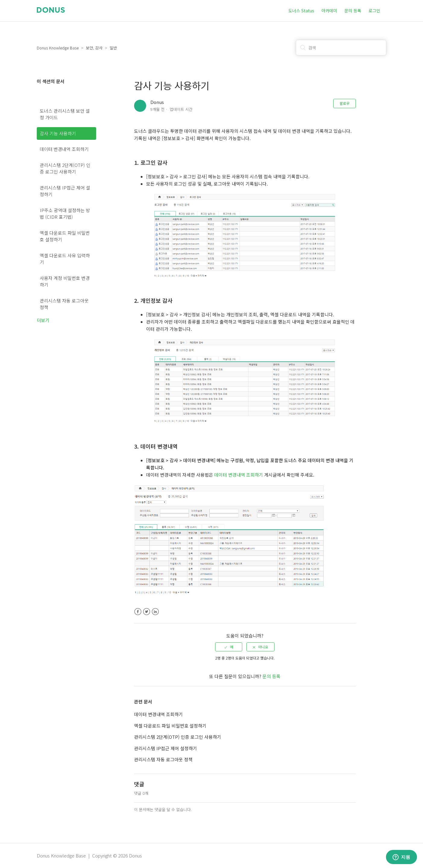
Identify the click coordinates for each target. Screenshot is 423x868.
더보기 (43, 320)
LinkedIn (155, 612)
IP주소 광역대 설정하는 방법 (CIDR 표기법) (65, 214)
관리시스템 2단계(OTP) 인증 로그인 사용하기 (65, 168)
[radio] (229, 647)
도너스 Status (301, 11)
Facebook (138, 612)
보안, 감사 (94, 48)
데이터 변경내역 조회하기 (64, 149)
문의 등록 (353, 11)
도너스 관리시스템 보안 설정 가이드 (65, 114)
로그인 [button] (374, 11)
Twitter (147, 612)
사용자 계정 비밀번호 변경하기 (65, 281)
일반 (113, 48)
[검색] (341, 48)
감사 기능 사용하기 (58, 133)
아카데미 (329, 11)
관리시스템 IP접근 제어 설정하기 (65, 191)
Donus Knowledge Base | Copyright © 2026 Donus (89, 855)
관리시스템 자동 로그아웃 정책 (64, 304)
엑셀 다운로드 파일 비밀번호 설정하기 (65, 236)
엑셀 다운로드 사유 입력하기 (65, 259)
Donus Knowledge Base (58, 48)
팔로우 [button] (345, 103)
